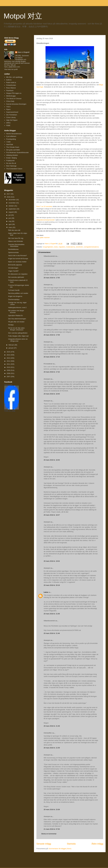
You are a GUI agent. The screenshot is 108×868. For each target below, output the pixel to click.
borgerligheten (48, 247)
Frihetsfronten (11, 85)
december (12, 200)
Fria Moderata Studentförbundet (17, 152)
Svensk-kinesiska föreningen (16, 104)
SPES (8, 123)
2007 (9, 377)
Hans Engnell (8, 385)
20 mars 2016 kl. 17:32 (52, 372)
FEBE (8, 125)
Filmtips (11, 325)
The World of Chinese (14, 99)
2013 (9, 358)
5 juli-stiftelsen (11, 136)
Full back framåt (14, 290)
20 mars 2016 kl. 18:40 (52, 394)
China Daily (10, 101)
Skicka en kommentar (49, 834)
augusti (11, 212)
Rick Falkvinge (11, 166)
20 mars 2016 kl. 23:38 (52, 809)
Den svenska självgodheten (18, 333)
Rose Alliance (11, 88)
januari (11, 348)
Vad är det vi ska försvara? (17, 256)
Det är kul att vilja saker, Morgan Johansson (17, 329)
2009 (9, 370)
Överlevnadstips (14, 299)
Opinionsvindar (13, 252)
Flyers (8, 109)
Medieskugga (11, 96)
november (12, 203)
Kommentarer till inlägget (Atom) (60, 849)
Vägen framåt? (13, 271)
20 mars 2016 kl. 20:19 (52, 585)
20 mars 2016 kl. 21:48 (52, 726)
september (13, 209)
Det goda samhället (13, 150)
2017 (9, 194)
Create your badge (10, 411)
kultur (56, 247)
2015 (9, 352)
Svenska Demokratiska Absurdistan (16, 245)
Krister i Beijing (11, 158)
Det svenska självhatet (16, 277)
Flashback (10, 91)
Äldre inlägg (97, 844)
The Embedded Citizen (14, 169)
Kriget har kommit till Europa (18, 259)
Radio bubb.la (11, 82)
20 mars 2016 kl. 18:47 (52, 515)
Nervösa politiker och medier (18, 293)
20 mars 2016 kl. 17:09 (52, 335)
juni (10, 218)
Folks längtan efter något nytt (18, 336)
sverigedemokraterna (91, 247)
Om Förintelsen (12, 115)
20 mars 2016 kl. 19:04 (52, 561)
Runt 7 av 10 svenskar (44, 206)
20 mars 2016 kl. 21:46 (52, 633)
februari (12, 345)
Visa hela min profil (11, 69)
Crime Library (11, 117)
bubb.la (9, 80)
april (10, 224)
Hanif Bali (10, 144)
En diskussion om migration (18, 274)
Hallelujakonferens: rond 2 (17, 307)
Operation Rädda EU (15, 316)
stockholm (79, 247)
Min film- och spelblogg (14, 77)
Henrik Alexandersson (14, 134)
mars (11, 227)
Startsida (71, 844)
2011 (9, 364)
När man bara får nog (16, 238)
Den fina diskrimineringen (17, 319)
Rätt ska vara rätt (14, 230)
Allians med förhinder (16, 241)
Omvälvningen (13, 268)
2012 (9, 361)
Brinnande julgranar (15, 265)
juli (10, 215)
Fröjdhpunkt (10, 161)
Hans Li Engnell (24, 52)
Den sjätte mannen (43, 237)
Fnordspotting (11, 139)
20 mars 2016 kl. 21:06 (52, 614)
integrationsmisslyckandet (45, 220)
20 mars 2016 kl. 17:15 (52, 357)
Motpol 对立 (23, 16)
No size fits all (11, 163)
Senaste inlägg (44, 844)
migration (62, 247)
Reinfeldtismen (13, 249)
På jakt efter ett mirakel (16, 322)
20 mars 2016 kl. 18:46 (52, 460)
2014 (9, 355)
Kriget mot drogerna (15, 296)
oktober (11, 206)
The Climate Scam (13, 147)
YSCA (8, 107)
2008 (9, 373)
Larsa (46, 592)
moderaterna (71, 247)
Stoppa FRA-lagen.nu (14, 93)
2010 (9, 367)
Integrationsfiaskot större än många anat (18, 340)
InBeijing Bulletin (12, 155)
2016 (9, 197)
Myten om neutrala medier (17, 262)
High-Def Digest (12, 120)
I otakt (8, 142)
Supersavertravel (12, 112)
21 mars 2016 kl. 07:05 (52, 829)
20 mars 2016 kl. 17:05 (52, 278)
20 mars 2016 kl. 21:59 (52, 748)
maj (10, 221)
